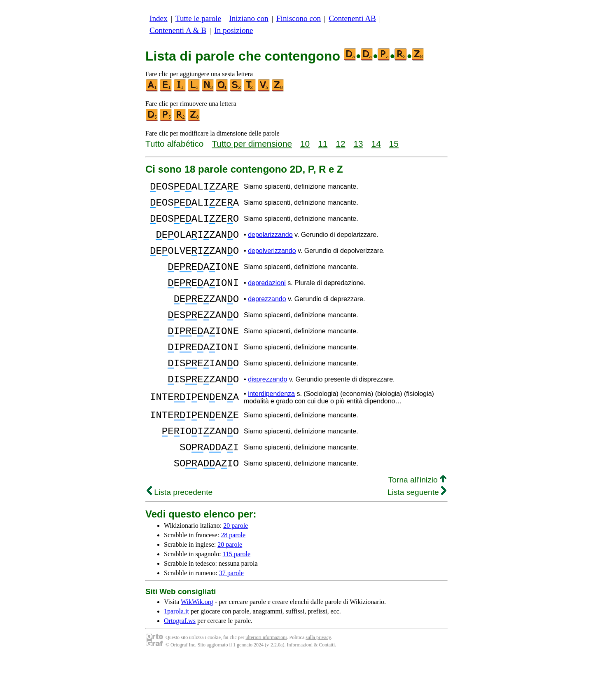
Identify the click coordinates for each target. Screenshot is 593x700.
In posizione (233, 30)
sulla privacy (318, 679)
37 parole (231, 615)
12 (340, 144)
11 (323, 144)
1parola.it (176, 653)
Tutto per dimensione (252, 144)
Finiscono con (299, 18)
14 (376, 144)
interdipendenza (271, 426)
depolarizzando (270, 243)
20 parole (236, 568)
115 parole (237, 596)
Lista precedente (180, 534)
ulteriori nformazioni (266, 679)
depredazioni (267, 299)
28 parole (233, 577)
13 (358, 144)
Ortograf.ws (180, 663)
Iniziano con (249, 18)
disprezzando (267, 410)
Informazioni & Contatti (311, 687)
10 (305, 144)
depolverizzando (272, 262)
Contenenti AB (352, 18)
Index (159, 18)
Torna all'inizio (417, 522)
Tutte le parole (198, 18)
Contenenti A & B (178, 30)
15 (394, 144)
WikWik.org (197, 644)
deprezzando (267, 317)
